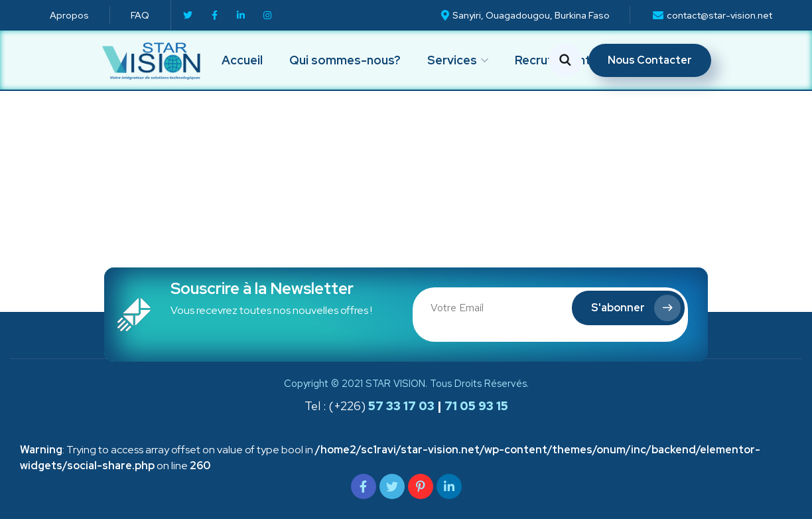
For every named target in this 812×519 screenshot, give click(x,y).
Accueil (242, 60)
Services (452, 60)
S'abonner (636, 308)
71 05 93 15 (476, 406)
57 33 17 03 (400, 406)
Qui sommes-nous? (345, 60)
